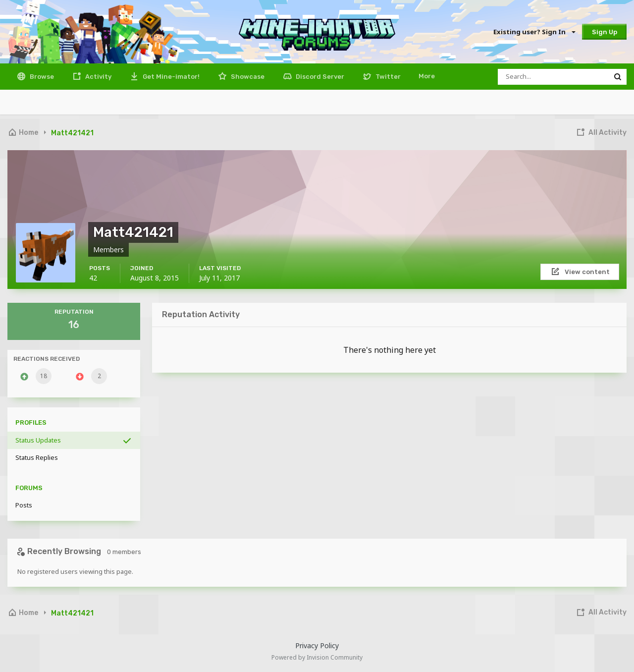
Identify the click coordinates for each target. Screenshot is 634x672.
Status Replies (37, 457)
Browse (41, 77)
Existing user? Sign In (534, 32)
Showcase (247, 77)
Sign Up (605, 32)
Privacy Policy (317, 645)
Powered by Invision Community (317, 657)
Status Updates (38, 440)
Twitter (387, 77)
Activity (98, 77)
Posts (24, 505)
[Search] (553, 77)
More (427, 76)
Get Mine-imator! (170, 77)
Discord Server (319, 77)
